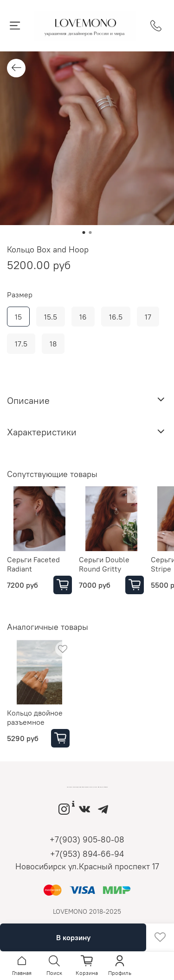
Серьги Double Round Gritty (104, 564)
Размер (20, 295)
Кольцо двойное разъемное (35, 717)
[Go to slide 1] (84, 232)
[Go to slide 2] (90, 232)
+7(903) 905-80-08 (87, 839)
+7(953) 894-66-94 (87, 854)
